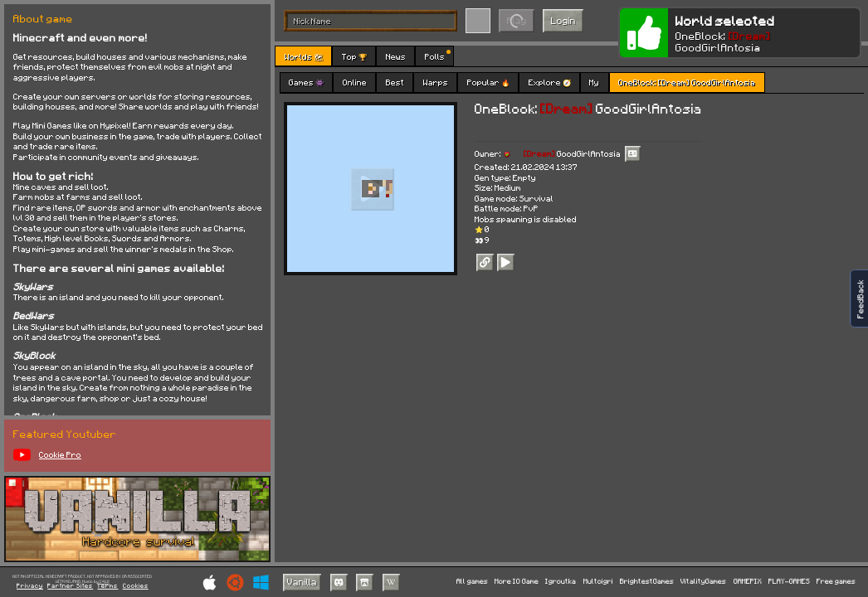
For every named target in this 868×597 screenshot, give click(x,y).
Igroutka (561, 582)
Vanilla (302, 582)
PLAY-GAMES (789, 582)
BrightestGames (647, 582)
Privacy (30, 586)
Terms (107, 586)
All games (472, 582)
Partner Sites (70, 586)
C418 (105, 582)
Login (563, 20)
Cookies (136, 586)
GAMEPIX (748, 582)
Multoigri (598, 582)
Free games (836, 582)
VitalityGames (703, 582)
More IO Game (517, 582)
